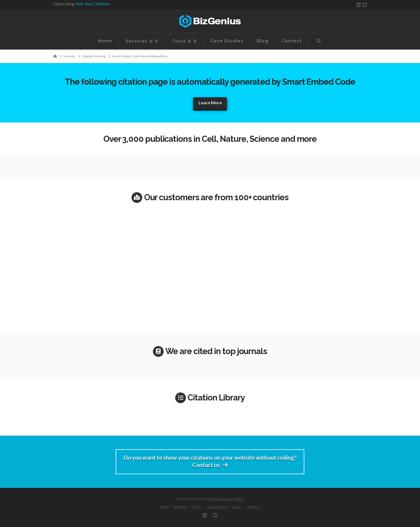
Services (180, 507)
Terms (238, 499)
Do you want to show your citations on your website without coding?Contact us (210, 461)
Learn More (210, 103)
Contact (253, 507)
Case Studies (217, 507)
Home (164, 507)
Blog (237, 507)
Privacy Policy (222, 499)
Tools (197, 507)
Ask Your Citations (93, 4)
